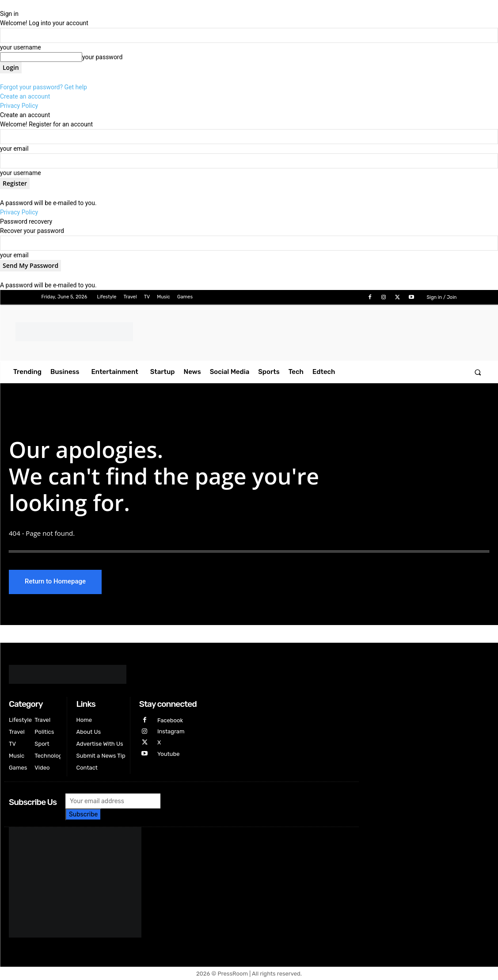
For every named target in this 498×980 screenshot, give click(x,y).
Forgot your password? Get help (44, 87)
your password (102, 57)
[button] (478, 372)
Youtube (169, 754)
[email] (113, 801)
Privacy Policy (19, 106)
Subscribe (83, 814)
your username (21, 47)
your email (14, 149)
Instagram (171, 731)
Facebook (170, 720)
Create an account (25, 96)
